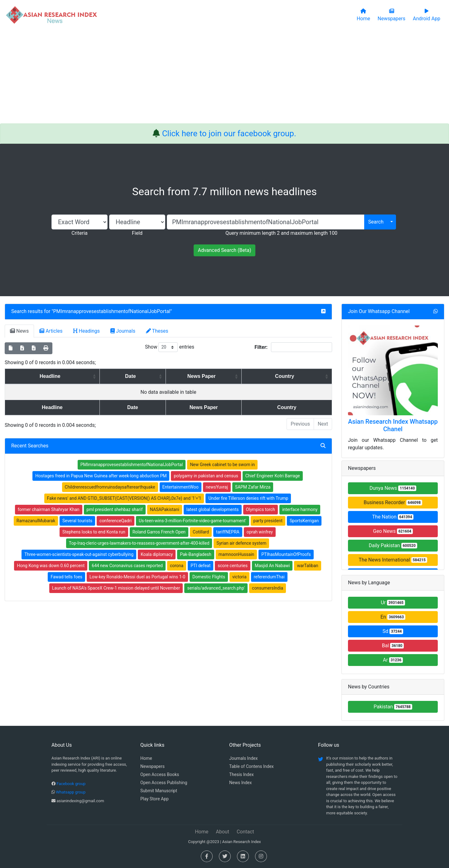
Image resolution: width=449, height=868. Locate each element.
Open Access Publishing (164, 783)
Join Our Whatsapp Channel (379, 311)
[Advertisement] (224, 77)
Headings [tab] (87, 331)
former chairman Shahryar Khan (49, 509)
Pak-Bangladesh (196, 554)
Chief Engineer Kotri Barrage (273, 476)
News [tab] (19, 331)
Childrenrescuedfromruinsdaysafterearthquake (110, 487)
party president (268, 521)
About (222, 832)
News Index (240, 783)
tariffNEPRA (228, 532)
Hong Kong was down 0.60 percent (51, 566)
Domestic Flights (209, 577)
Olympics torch (261, 509)
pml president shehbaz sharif (115, 509)
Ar (393, 660)
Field (137, 233)
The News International (393, 560)
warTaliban (307, 566)
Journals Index (243, 758)
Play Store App (154, 799)
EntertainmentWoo (181, 487)
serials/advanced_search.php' (216, 588)
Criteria (79, 233)
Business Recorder (393, 502)
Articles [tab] (51, 331)
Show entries (170, 347)
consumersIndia (268, 588)
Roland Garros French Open (159, 532)
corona (177, 566)
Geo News (393, 531)
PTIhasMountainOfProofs (286, 554)
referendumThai (269, 577)
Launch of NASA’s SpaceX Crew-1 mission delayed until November (116, 588)
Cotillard (201, 532)
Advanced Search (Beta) (224, 250)
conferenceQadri (116, 521)
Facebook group (71, 784)
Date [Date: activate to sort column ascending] (117, 376)
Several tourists (77, 521)
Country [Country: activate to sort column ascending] (290, 376)
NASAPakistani (165, 509)
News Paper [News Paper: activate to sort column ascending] (198, 376)
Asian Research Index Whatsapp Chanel (393, 425)
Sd (393, 631)
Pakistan (393, 707)
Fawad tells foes (66, 577)
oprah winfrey (260, 532)
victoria (239, 577)
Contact (245, 832)
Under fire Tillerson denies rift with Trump (248, 498)
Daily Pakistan (393, 545)
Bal (393, 646)
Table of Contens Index (251, 766)
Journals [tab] (123, 331)
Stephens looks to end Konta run (94, 532)
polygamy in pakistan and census (206, 476)
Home (146, 758)
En (393, 617)
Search (376, 222)
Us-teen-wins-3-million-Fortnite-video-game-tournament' (193, 521)
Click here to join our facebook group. (229, 133)
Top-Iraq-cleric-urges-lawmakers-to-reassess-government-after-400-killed (139, 543)
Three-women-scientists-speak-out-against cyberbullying (79, 554)
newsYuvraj (217, 487)
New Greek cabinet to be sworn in (222, 465)
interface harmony (300, 509)
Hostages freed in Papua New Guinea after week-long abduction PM (101, 476)
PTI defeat (200, 566)
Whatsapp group (71, 792)
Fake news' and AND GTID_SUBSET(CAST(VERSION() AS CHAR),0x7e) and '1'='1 (124, 498)
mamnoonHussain (237, 554)
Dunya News (393, 488)
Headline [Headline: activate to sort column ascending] (45, 376)
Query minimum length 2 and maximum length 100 (281, 233)
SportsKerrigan (304, 521)
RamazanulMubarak (36, 521)
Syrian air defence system (241, 543)
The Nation (393, 517)
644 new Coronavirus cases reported (127, 566)
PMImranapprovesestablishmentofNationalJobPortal (112, 311)
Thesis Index (241, 774)
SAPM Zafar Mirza (253, 487)
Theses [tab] (157, 331)
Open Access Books (160, 774)
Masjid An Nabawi (272, 566)
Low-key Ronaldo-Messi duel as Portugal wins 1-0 (137, 577)
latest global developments (213, 509)
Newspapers (152, 766)
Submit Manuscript (159, 791)
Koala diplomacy (157, 554)
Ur (393, 603)
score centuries (233, 566)
